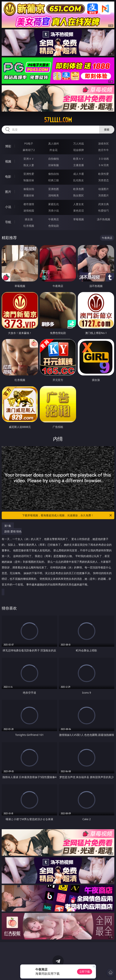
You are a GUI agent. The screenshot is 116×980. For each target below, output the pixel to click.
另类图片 (104, 195)
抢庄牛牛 (104, 150)
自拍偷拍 (54, 159)
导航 (8, 222)
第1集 (8, 526)
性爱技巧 (104, 211)
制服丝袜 (29, 180)
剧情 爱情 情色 (57, 559)
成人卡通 (79, 174)
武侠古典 (104, 204)
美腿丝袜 (29, 195)
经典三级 (54, 180)
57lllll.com (58, 120)
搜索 (107, 129)
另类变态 (104, 180)
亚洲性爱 (29, 174)
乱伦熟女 (79, 180)
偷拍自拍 (54, 174)
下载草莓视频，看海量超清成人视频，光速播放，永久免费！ (67, 515)
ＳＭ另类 (104, 165)
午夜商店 (54, 219)
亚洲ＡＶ (29, 159)
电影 (8, 177)
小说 (8, 207)
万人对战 (79, 143)
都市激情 (29, 204)
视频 (8, 161)
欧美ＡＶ (79, 159)
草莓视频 (79, 219)
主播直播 (79, 165)
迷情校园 (29, 211)
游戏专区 (104, 143)
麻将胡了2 (29, 150)
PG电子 (29, 143)
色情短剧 (54, 226)
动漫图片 (104, 189)
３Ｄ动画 (104, 159)
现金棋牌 (79, 150)
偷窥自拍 (29, 189)
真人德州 (54, 143)
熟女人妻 (29, 165)
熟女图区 (79, 195)
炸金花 (54, 150)
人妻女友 (79, 204)
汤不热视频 (104, 219)
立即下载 (85, 972)
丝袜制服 (54, 165)
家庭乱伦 (54, 204)
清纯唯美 (54, 195)
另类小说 (54, 211)
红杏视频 (29, 226)
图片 (8, 192)
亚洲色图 (54, 189)
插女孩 (29, 219)
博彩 (8, 146)
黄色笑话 (79, 211)
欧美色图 (79, 189)
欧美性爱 (104, 174)
